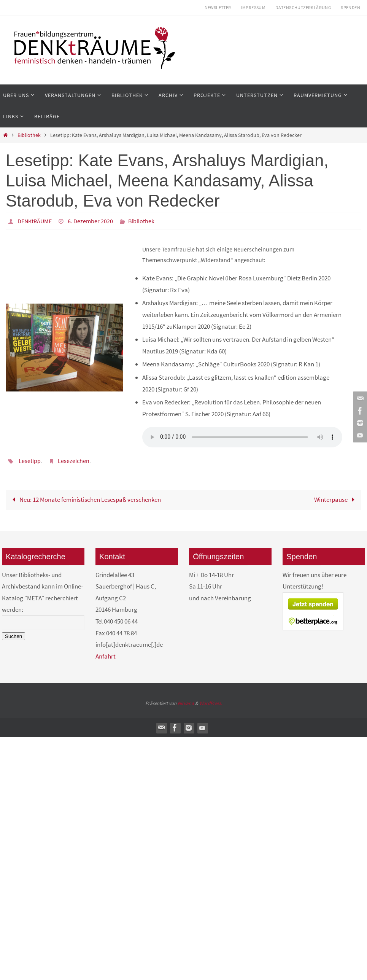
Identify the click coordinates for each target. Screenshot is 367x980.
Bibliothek (29, 135)
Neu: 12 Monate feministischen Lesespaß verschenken (85, 500)
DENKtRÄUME (35, 221)
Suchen (14, 636)
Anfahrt (106, 656)
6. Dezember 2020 (90, 221)
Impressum (253, 7)
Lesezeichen (74, 461)
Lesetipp (30, 461)
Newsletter (218, 7)
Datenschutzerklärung (303, 7)
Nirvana (186, 703)
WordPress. (211, 703)
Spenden (350, 7)
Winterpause (336, 500)
